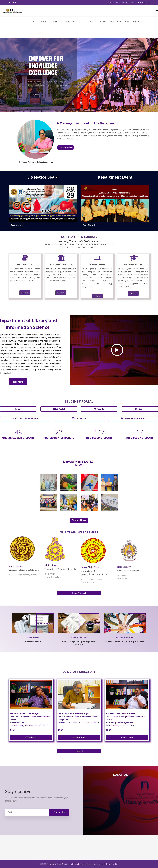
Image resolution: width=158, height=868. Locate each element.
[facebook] (9, 2)
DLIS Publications (79, 637)
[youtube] (13, 2)
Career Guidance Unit (133, 418)
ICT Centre (79, 418)
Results (99, 409)
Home (32, 21)
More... (25, 293)
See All (79, 751)
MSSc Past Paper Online (25, 418)
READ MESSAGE (66, 147)
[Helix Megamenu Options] (157, 10)
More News (79, 520)
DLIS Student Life (125, 637)
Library (140, 409)
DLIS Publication (37, 32)
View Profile (31, 737)
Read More (18, 382)
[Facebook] (11, 730)
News (90, 21)
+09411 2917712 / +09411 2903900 (123, 3)
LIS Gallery (137, 21)
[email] (37, 812)
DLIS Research (33, 637)
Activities (69, 21)
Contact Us (115, 21)
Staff (81, 21)
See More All (79, 593)
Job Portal (59, 409)
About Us (43, 21)
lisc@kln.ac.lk (145, 3)
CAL (18, 409)
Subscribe (59, 812)
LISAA (127, 21)
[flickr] (16, 2)
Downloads (101, 21)
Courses (56, 21)
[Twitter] (14, 730)
